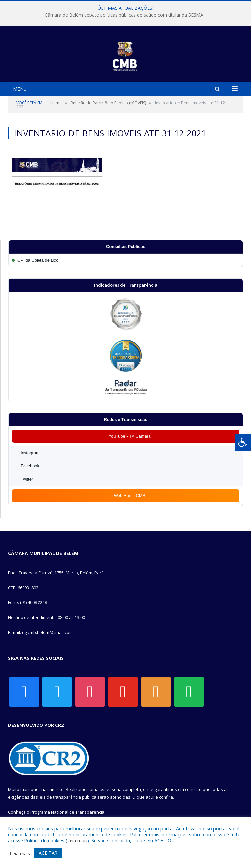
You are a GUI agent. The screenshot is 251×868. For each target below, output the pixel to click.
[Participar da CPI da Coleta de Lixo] (126, 260)
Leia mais (77, 840)
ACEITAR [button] (48, 853)
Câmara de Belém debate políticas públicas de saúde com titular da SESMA (124, 15)
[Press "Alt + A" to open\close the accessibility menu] (243, 442)
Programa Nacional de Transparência (67, 812)
